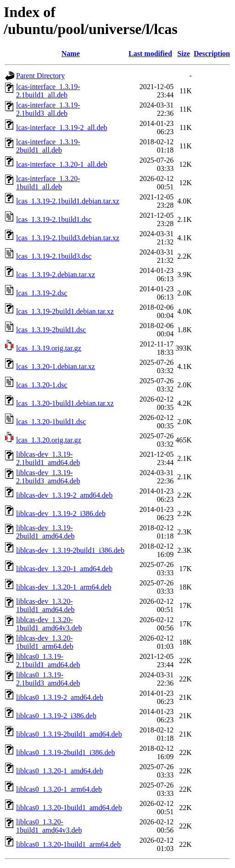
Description (212, 54)
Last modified (150, 54)
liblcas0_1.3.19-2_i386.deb (56, 716)
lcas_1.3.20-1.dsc (42, 385)
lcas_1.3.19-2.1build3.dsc (54, 256)
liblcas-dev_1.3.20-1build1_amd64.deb (45, 605)
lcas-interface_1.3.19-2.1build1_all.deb (48, 91)
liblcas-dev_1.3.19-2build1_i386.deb (70, 550)
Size (184, 54)
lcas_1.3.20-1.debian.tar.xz (56, 366)
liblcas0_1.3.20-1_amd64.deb (60, 771)
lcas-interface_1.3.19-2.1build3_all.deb (48, 109)
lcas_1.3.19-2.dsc (42, 293)
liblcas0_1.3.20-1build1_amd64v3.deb (49, 826)
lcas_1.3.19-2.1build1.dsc (54, 219)
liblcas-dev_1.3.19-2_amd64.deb (64, 495)
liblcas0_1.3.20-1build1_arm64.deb (68, 844)
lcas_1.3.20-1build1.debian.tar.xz (65, 403)
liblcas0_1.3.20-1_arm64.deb (59, 789)
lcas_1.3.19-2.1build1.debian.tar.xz (68, 201)
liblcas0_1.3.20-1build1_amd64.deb (69, 808)
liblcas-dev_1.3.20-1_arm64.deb (64, 587)
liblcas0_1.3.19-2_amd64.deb (60, 697)
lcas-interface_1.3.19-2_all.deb (62, 128)
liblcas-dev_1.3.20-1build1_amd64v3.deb (49, 624)
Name (71, 54)
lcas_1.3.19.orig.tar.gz (49, 348)
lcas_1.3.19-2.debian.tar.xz (56, 275)
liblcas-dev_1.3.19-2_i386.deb (61, 513)
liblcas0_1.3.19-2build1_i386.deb (66, 752)
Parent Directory (40, 76)
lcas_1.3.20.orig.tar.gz (49, 440)
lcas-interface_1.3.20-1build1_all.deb (48, 183)
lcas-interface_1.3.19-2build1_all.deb (48, 146)
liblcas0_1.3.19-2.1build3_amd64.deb (48, 679)
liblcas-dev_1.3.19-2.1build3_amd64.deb (48, 477)
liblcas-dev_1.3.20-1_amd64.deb (64, 569)
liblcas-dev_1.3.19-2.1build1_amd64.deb (48, 458)
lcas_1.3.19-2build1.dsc (51, 330)
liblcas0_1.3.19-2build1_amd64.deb (69, 734)
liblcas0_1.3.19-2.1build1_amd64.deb (48, 661)
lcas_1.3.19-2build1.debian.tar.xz (65, 311)
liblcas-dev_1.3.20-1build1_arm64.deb (45, 642)
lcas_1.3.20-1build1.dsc (51, 422)
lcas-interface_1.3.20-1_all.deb (62, 164)
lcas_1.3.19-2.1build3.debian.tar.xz (68, 238)
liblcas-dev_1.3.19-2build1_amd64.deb (45, 532)
